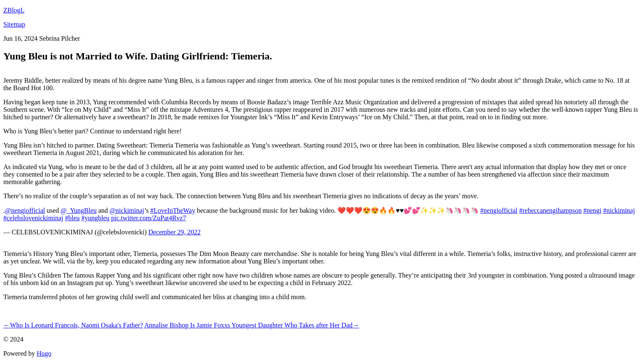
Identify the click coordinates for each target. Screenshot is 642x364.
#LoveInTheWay (173, 210)
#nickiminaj (619, 210)
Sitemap (14, 24)
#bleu (72, 218)
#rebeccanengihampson (550, 210)
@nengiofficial (25, 210)
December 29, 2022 (174, 232)
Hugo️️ (44, 353)
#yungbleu (96, 218)
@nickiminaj (127, 210)
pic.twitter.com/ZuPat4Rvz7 (149, 218)
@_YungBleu (79, 210)
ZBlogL (14, 10)
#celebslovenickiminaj (33, 218)
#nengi (592, 210)
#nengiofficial (499, 210)
